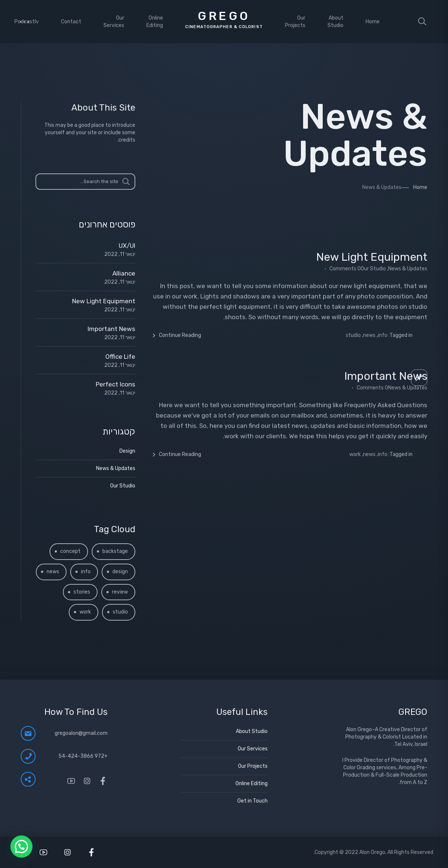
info (383, 335)
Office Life (120, 357)
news (369, 335)
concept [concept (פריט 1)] (70, 551)
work (355, 454)
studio (353, 335)
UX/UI (127, 246)
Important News (386, 376)
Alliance (124, 273)
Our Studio (373, 269)
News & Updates (408, 269)
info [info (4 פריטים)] (86, 572)
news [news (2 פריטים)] (53, 572)
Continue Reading (176, 335)
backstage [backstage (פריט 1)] (115, 551)
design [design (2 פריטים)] (120, 572)
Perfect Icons (116, 384)
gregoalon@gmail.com (81, 733)
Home (420, 187)
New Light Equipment (372, 257)
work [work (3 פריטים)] (85, 612)
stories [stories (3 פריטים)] (82, 592)
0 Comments (345, 269)
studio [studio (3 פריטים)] (120, 612)
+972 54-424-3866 (83, 756)
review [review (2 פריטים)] (120, 592)
